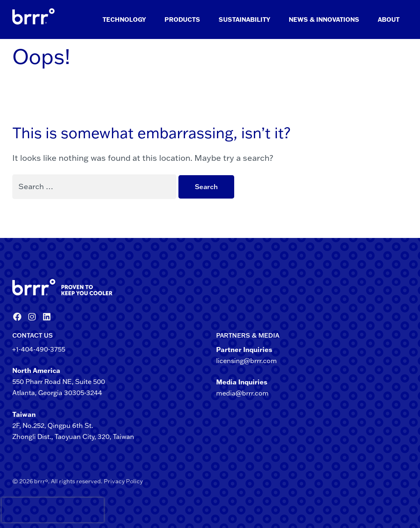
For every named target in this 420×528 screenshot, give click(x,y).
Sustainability (244, 19)
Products (182, 19)
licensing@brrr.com (247, 361)
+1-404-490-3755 (39, 349)
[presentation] (16, 510)
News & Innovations (324, 19)
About (389, 19)
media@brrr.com (242, 393)
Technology (124, 19)
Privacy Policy (123, 481)
